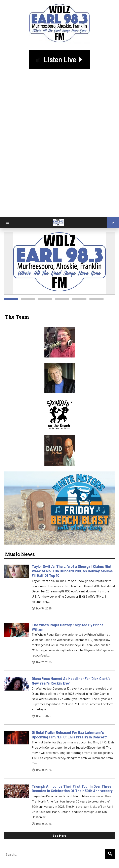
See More (59, 835)
